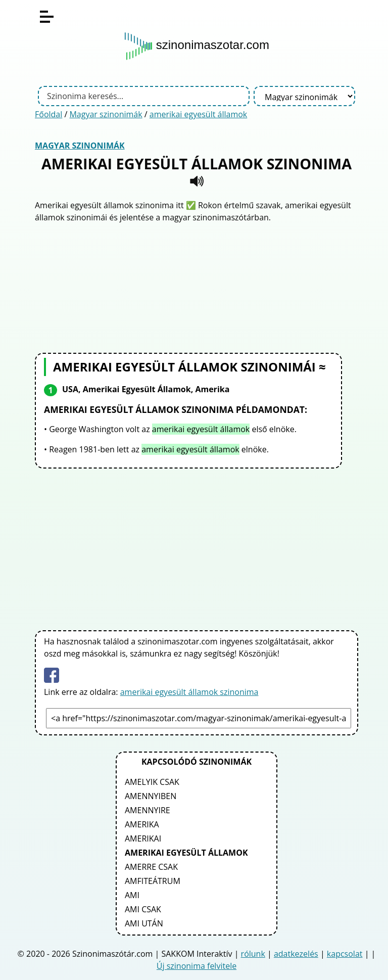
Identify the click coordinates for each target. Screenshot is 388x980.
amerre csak (151, 867)
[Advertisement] (197, 287)
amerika (142, 824)
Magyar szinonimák (106, 114)
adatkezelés (296, 954)
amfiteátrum (153, 881)
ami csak (143, 909)
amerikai (143, 838)
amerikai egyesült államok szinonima (189, 692)
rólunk (253, 954)
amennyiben (151, 796)
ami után (144, 923)
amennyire (148, 810)
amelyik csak (152, 782)
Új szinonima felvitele (197, 966)
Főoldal (48, 114)
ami (132, 895)
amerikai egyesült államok (198, 114)
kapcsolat (345, 954)
